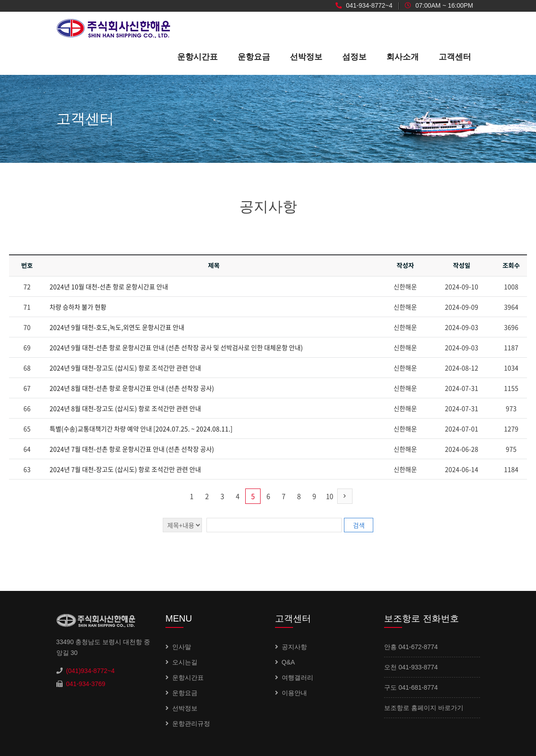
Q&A (289, 662)
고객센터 (455, 57)
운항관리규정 (191, 724)
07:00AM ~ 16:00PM (439, 6)
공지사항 (294, 647)
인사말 (182, 647)
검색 (359, 525)
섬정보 (354, 57)
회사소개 (403, 57)
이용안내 (294, 693)
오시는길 (185, 662)
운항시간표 (197, 57)
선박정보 (306, 57)
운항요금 (254, 57)
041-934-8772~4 (364, 6)
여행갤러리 (298, 678)
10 (330, 496)
